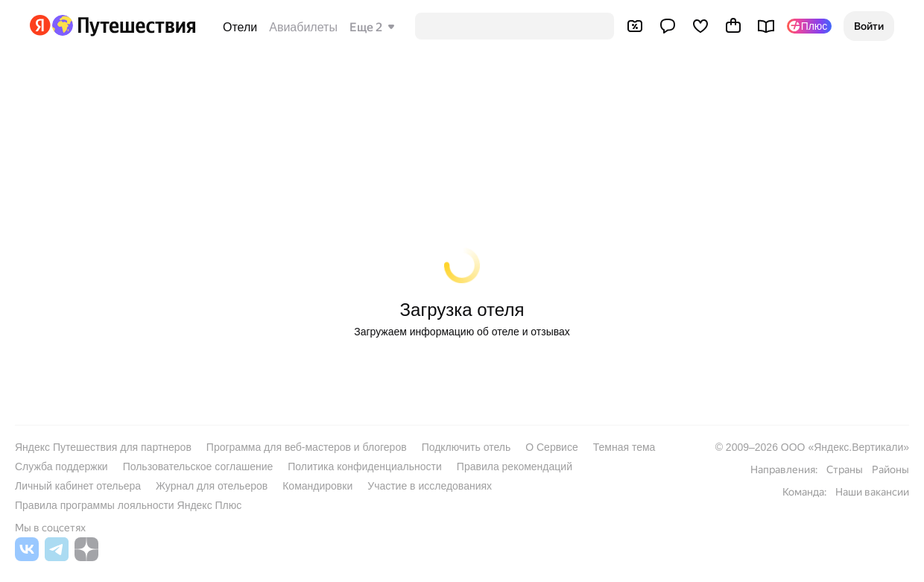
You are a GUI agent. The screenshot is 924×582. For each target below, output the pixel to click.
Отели (240, 27)
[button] (869, 26)
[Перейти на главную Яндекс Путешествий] (123, 25)
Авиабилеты (303, 27)
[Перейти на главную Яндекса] (40, 25)
